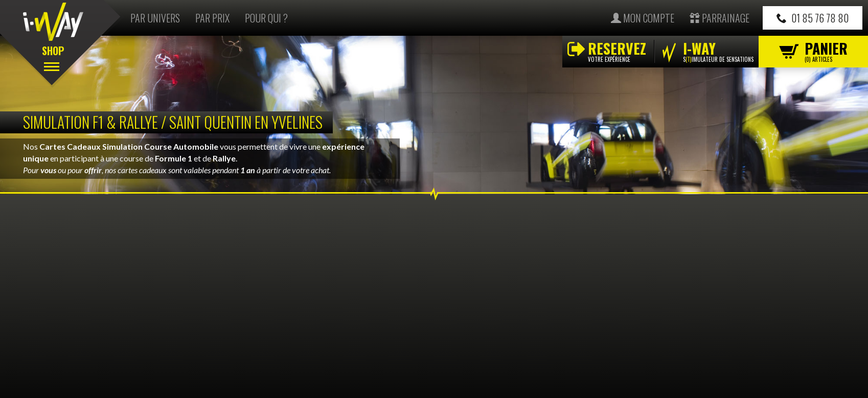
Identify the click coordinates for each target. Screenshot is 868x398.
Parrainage (719, 18)
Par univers (155, 18)
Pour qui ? (266, 18)
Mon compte (643, 18)
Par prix (212, 18)
